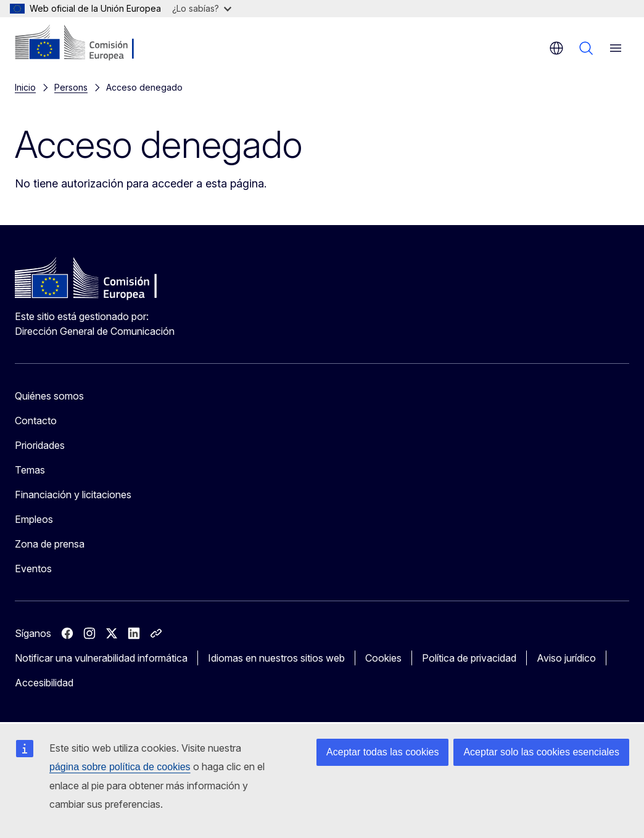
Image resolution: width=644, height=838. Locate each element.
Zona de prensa (50, 544)
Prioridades (40, 445)
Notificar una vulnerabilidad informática (101, 658)
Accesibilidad (44, 683)
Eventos (33, 569)
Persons (71, 87)
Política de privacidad (469, 658)
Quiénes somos (49, 396)
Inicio (25, 87)
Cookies (383, 658)
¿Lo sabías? (202, 8)
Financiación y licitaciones (73, 495)
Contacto (36, 421)
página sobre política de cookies (120, 767)
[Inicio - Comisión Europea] (90, 43)
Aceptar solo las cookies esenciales (541, 752)
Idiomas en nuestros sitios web (276, 658)
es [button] (556, 48)
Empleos (34, 519)
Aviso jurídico (566, 658)
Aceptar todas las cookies (382, 752)
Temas (30, 470)
